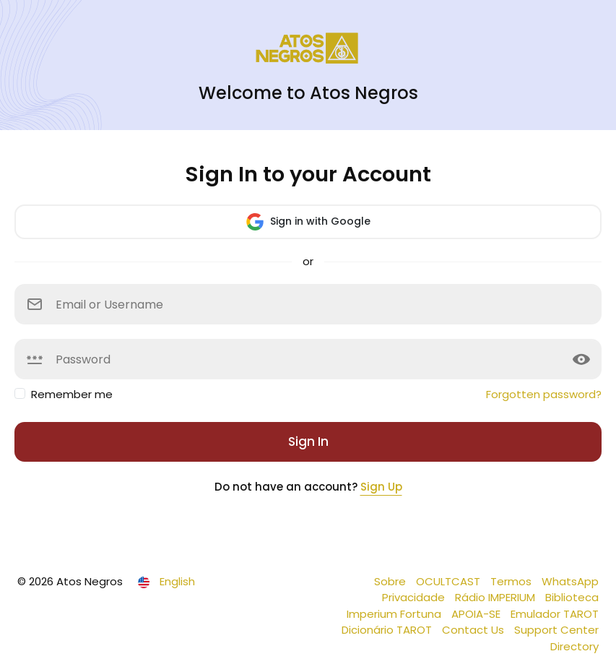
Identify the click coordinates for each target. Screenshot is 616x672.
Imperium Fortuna (395, 614)
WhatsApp (570, 581)
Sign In (308, 441)
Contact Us (474, 630)
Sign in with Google (308, 222)
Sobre (391, 581)
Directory (574, 646)
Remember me (72, 394)
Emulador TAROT (555, 614)
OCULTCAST (450, 581)
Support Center (556, 630)
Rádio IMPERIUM (496, 597)
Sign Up (381, 487)
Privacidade (415, 597)
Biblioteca (572, 597)
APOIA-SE (477, 614)
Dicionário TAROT (388, 630)
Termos (512, 581)
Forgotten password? (544, 394)
